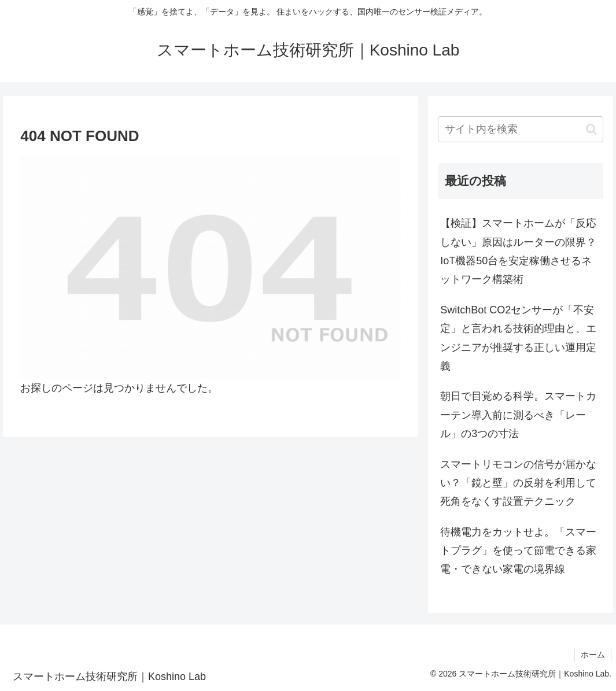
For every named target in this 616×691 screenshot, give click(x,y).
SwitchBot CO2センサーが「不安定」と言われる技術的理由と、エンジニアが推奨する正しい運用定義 (518, 338)
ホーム (593, 655)
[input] (521, 129)
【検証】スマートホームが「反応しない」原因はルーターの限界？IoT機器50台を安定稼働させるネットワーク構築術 (518, 251)
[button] (591, 129)
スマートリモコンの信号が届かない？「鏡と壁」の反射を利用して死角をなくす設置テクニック (518, 483)
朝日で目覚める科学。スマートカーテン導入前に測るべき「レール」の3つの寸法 (518, 415)
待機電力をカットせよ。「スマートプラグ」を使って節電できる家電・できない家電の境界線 (518, 551)
